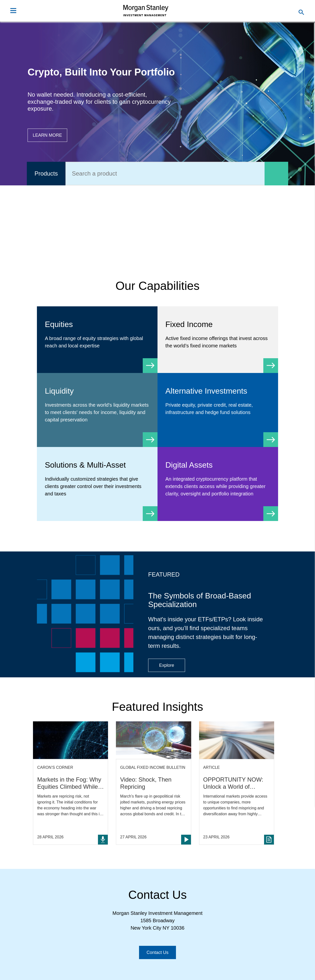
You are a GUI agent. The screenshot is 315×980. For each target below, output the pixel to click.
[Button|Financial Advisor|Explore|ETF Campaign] (167, 665)
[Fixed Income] (218, 340)
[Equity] (97, 340)
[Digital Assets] (218, 484)
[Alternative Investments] (218, 406)
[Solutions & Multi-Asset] (97, 484)
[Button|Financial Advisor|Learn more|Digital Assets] (47, 135)
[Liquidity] (97, 410)
